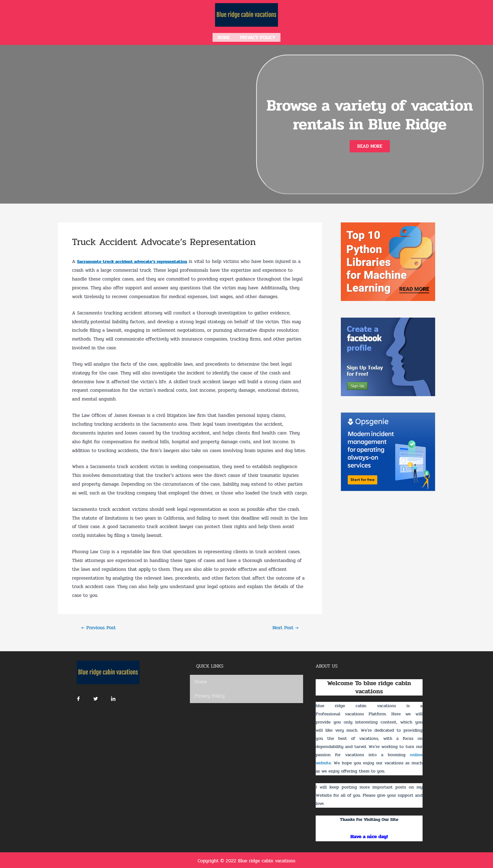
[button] (370, 145)
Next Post (284, 626)
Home (224, 37)
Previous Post (100, 626)
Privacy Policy (258, 37)
